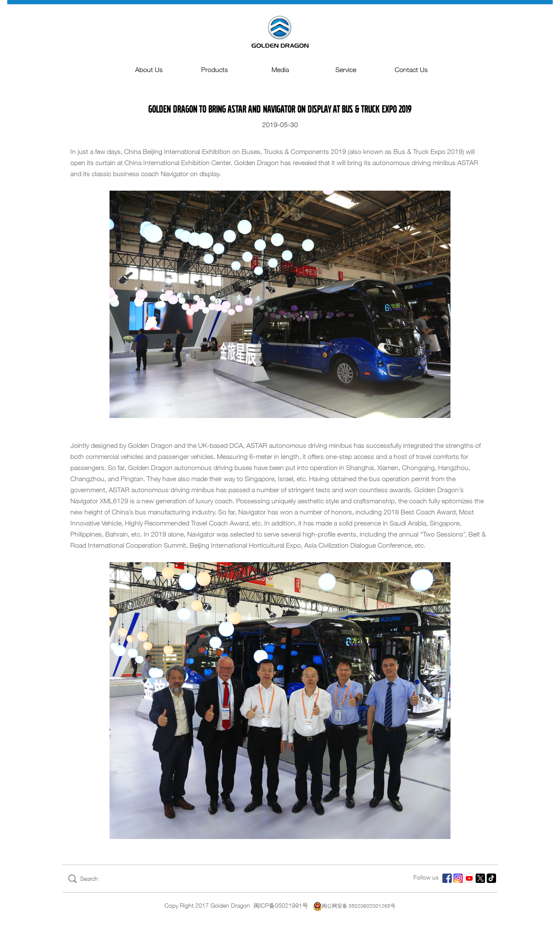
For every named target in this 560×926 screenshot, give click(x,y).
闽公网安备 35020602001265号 (354, 906)
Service (346, 70)
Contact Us (411, 70)
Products (215, 70)
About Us (149, 70)
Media (280, 70)
